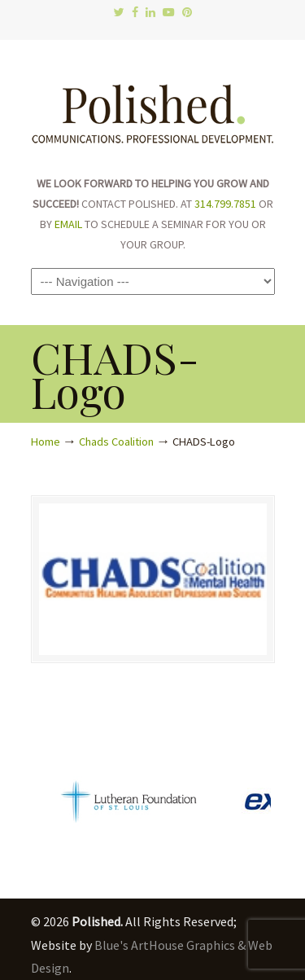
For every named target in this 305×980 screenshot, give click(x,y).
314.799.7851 (225, 204)
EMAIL (68, 224)
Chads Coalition (116, 442)
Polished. (153, 106)
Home (46, 442)
